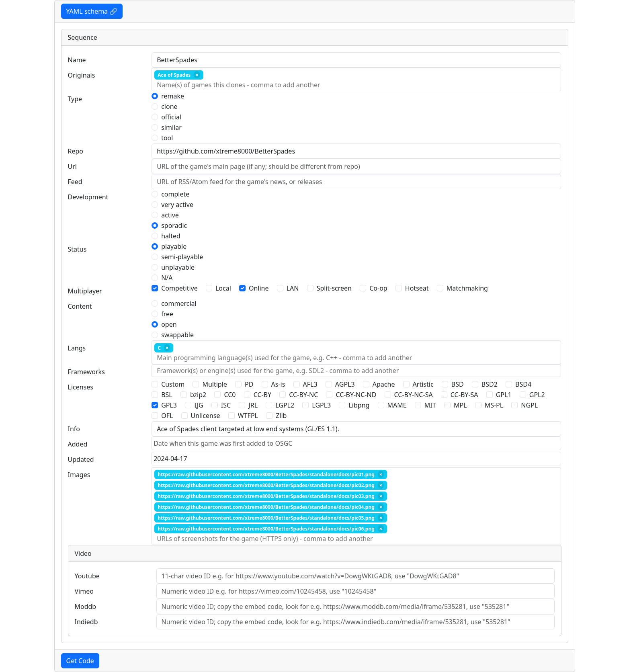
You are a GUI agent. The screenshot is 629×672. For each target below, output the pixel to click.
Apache (384, 384)
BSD (458, 384)
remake (173, 96)
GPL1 (504, 395)
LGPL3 (321, 405)
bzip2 (198, 395)
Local (223, 288)
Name (77, 60)
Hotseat (417, 288)
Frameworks (86, 372)
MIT (430, 405)
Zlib (281, 416)
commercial (179, 303)
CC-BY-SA (464, 395)
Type (75, 99)
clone (169, 107)
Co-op (378, 288)
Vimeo (84, 591)
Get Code (80, 661)
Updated (81, 459)
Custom (173, 384)
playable (174, 246)
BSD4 (523, 384)
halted (171, 236)
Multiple (214, 384)
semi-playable (182, 257)
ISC (226, 405)
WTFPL (248, 416)
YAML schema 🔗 (92, 11)
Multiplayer (85, 291)
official (171, 117)
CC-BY (263, 395)
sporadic (174, 225)
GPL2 (537, 395)
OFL (167, 416)
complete (175, 194)
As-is (278, 384)
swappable (177, 335)
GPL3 (169, 405)
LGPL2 (285, 405)
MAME (397, 405)
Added (78, 444)
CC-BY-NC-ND (356, 395)
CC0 (230, 395)
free (167, 314)
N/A (167, 278)
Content (80, 306)
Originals (82, 75)
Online (259, 288)
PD (249, 384)
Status (77, 249)
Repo (76, 151)
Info (74, 429)
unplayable (178, 267)
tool (167, 138)
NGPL (529, 405)
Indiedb (86, 622)
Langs (77, 348)
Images (79, 475)
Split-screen (334, 288)
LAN (293, 288)
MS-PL (494, 405)
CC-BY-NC (303, 395)
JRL (253, 405)
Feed (75, 182)
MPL (460, 405)
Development (88, 197)
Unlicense (206, 416)
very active (177, 205)
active (170, 215)
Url (72, 166)
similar (171, 127)
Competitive (179, 288)
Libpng (359, 405)
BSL (167, 395)
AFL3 (310, 384)
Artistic (423, 384)
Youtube (87, 576)
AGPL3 (345, 384)
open (169, 324)
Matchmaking (467, 288)
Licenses (81, 387)
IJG (199, 405)
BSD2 (490, 384)
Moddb (86, 606)
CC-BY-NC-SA (414, 395)
